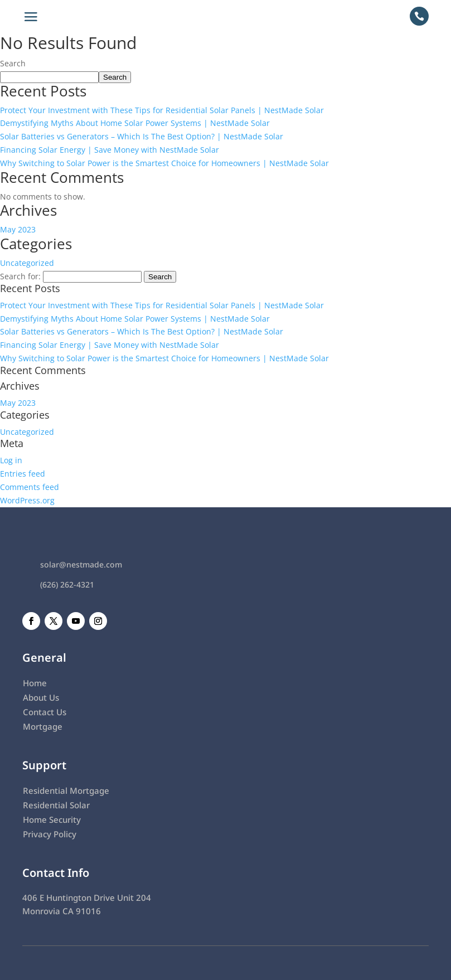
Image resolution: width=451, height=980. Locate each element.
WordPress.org (27, 500)
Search (13, 63)
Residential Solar (56, 805)
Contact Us (45, 712)
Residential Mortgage (66, 790)
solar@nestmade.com (81, 564)
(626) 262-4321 (67, 584)
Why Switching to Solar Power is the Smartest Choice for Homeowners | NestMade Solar (164, 163)
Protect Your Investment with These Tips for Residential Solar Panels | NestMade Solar (162, 110)
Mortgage (43, 726)
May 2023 (18, 229)
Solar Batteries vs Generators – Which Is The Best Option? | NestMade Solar (142, 136)
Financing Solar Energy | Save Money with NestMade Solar (110, 150)
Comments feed (30, 487)
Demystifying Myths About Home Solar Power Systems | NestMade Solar (135, 123)
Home (35, 683)
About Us (41, 697)
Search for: (20, 276)
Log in (11, 460)
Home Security (52, 819)
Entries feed (23, 474)
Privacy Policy (50, 834)
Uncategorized (27, 263)
